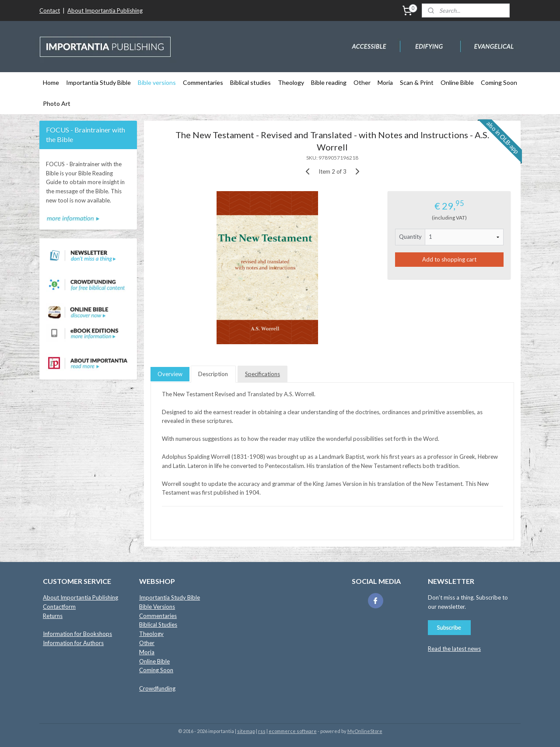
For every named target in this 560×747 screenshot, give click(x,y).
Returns (53, 616)
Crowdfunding (157, 688)
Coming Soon (499, 82)
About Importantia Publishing (105, 10)
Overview (170, 374)
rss (262, 731)
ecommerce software (293, 731)
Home (51, 82)
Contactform (59, 607)
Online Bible (457, 82)
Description (213, 374)
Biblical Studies (158, 625)
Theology (291, 82)
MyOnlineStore (365, 731)
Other (362, 82)
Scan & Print (417, 82)
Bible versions (157, 82)
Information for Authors (73, 643)
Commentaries (203, 82)
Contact (50, 10)
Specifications (262, 374)
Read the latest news (454, 649)
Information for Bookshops (77, 634)
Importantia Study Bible (98, 82)
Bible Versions (157, 607)
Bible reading (329, 82)
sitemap (246, 731)
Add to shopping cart (449, 259)
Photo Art (57, 103)
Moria (385, 82)
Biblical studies (250, 82)
